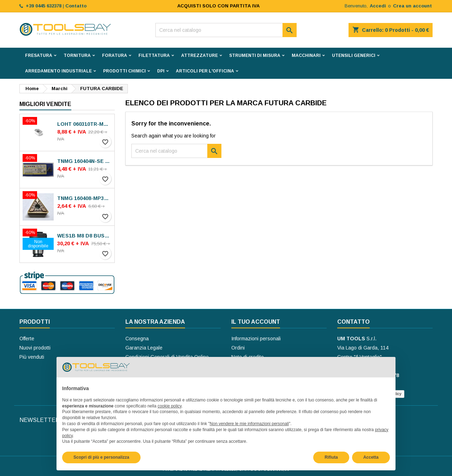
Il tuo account (256, 322)
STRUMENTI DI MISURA (255, 55)
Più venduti (32, 357)
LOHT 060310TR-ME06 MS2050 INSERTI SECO (84, 124)
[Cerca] (226, 30)
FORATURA (115, 55)
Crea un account (412, 6)
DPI (161, 71)
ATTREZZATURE (200, 55)
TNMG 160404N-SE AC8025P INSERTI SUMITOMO (84, 161)
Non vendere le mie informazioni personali (249, 424)
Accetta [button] (371, 457)
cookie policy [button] (169, 406)
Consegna (137, 339)
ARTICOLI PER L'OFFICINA (205, 71)
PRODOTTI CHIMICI (124, 71)
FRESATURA (39, 55)
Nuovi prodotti (35, 348)
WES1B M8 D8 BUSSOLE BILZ (84, 236)
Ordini (238, 348)
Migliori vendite (45, 104)
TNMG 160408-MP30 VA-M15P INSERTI (84, 198)
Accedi (378, 6)
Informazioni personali (256, 339)
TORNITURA (77, 55)
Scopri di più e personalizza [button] (101, 457)
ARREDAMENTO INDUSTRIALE (58, 71)
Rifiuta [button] (331, 457)
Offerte (27, 339)
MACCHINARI (306, 55)
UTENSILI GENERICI (354, 55)
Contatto (353, 322)
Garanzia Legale (144, 348)
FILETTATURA (154, 55)
